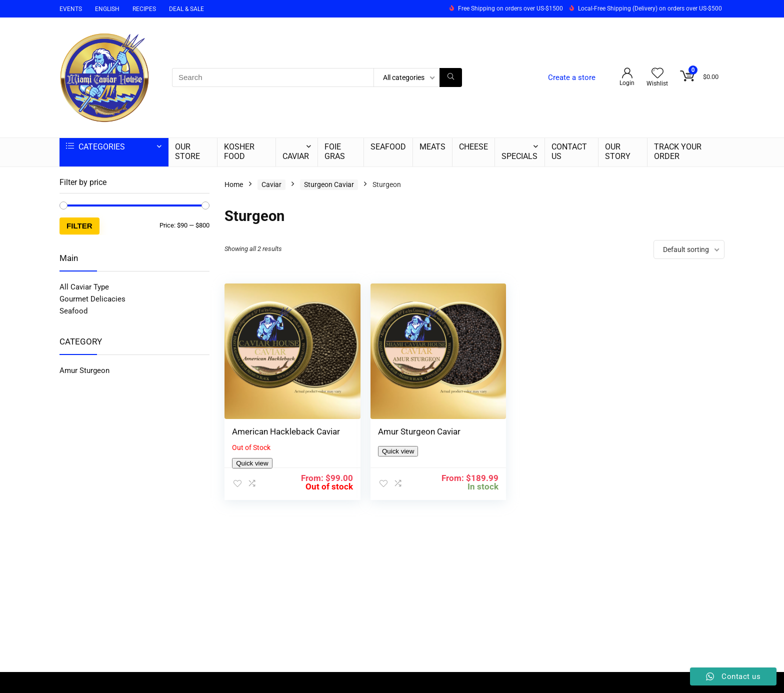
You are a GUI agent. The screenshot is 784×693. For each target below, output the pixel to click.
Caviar (271, 184)
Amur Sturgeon (84, 370)
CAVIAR (296, 156)
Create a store (572, 77)
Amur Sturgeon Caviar (401, 413)
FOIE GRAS (335, 151)
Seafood (73, 311)
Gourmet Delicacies (92, 299)
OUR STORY (618, 151)
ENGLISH (107, 9)
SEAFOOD (388, 147)
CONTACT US (569, 151)
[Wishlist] (657, 74)
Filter (79, 226)
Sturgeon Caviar (329, 184)
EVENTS (71, 9)
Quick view (252, 455)
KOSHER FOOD (239, 151)
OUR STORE (187, 151)
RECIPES (144, 9)
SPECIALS (519, 156)
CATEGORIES (95, 147)
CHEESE (473, 147)
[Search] (451, 77)
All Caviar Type (84, 287)
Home (234, 184)
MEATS (432, 147)
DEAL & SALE (186, 9)
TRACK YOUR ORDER (678, 151)
